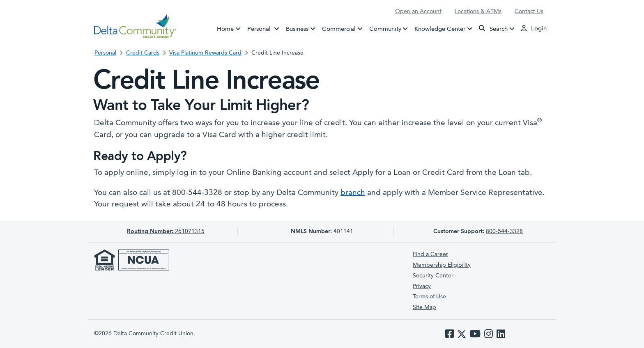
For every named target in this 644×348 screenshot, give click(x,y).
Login (534, 28)
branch (353, 193)
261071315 (166, 231)
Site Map (424, 307)
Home (225, 29)
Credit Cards (143, 53)
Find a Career (430, 254)
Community (385, 29)
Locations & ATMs (478, 11)
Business (297, 29)
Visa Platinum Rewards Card (205, 53)
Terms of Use (429, 297)
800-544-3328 (504, 231)
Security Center (433, 276)
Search (493, 29)
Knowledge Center (440, 29)
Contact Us (529, 11)
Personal (265, 28)
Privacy (422, 286)
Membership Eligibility (442, 265)
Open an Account (418, 11)
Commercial (339, 29)
